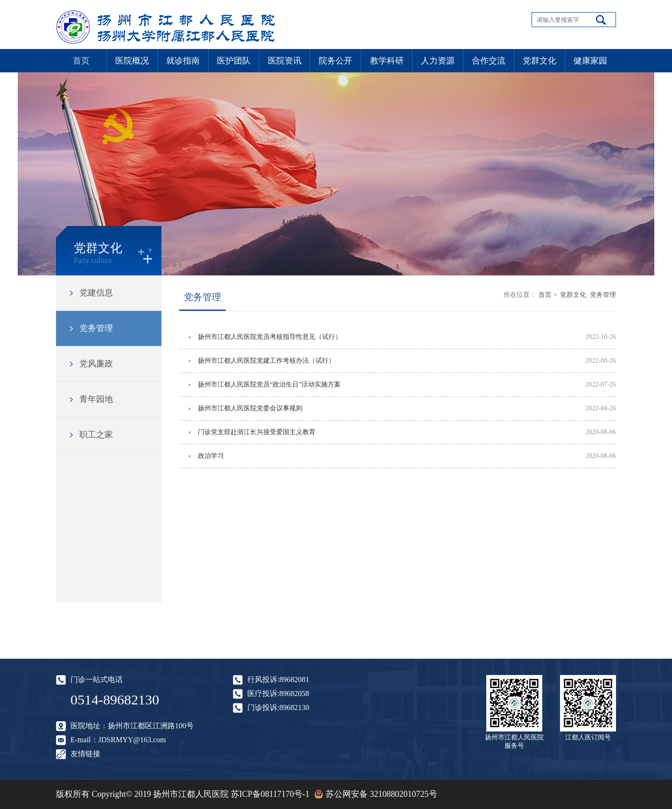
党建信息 (96, 293)
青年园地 (96, 399)
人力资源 (438, 61)
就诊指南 (183, 61)
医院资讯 (285, 61)
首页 (81, 61)
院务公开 (336, 61)
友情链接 (85, 754)
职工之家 (96, 435)
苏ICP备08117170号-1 (270, 794)
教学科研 (387, 61)
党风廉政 (96, 364)
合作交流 (489, 61)
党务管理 (96, 328)
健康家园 (590, 61)
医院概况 (132, 61)
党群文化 (539, 61)
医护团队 (234, 61)
